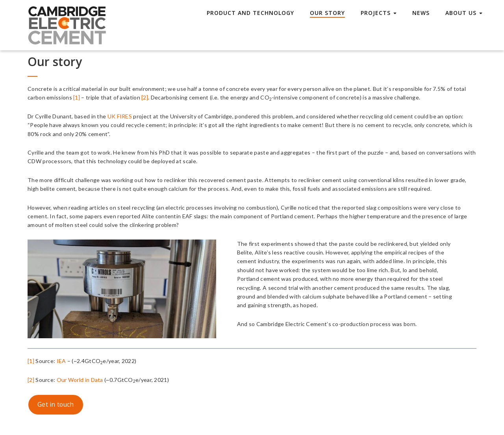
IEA (61, 361)
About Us (464, 13)
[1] (77, 97)
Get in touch (56, 404)
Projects (379, 13)
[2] (145, 97)
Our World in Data (80, 380)
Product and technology (250, 13)
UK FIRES (120, 116)
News (421, 13)
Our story (327, 13)
